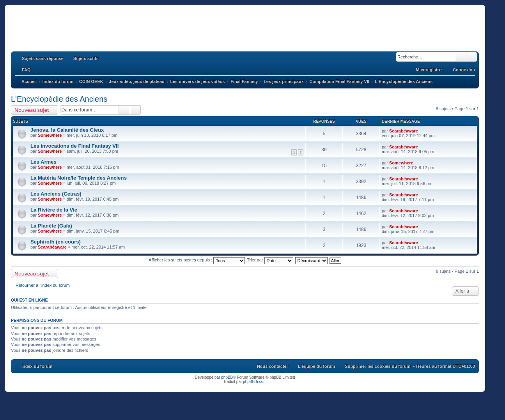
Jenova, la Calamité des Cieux (67, 130)
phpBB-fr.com (255, 382)
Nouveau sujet (32, 110)
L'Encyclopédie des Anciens (59, 99)
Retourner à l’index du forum (43, 285)
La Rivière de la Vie (54, 210)
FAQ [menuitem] (26, 70)
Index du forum (37, 366)
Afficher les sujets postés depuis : (197, 260)
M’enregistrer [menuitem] (429, 70)
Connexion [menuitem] (464, 70)
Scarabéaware (404, 131)
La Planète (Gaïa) (51, 226)
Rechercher (461, 57)
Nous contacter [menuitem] (273, 366)
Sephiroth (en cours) (56, 242)
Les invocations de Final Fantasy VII (74, 146)
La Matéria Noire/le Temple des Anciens (79, 178)
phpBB (227, 377)
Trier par (270, 260)
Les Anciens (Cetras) (56, 194)
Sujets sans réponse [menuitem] (43, 58)
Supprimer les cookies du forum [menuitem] (377, 366)
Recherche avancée (472, 57)
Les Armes (43, 162)
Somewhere (50, 135)
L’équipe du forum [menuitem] (316, 366)
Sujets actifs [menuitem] (86, 58)
